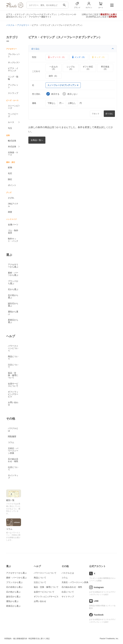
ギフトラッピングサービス (13, 394)
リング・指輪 (13, 78)
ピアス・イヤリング (13, 69)
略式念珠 (12, 141)
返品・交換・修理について (13, 375)
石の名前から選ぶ (14, 587)
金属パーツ (13, 225)
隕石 (10, 179)
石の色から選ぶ (13, 296)
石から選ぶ (13, 289)
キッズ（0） (99, 57)
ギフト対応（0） (88, 68)
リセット (96, 114)
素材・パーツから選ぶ (13, 274)
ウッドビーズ (13, 115)
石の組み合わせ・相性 (13, 460)
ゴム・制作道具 (13, 232)
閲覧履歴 (12, 436)
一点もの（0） (53, 68)
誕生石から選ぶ (13, 305)
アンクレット (13, 86)
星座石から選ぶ (13, 321)
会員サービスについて (13, 385)
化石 (10, 173)
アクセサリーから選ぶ (13, 266)
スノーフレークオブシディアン (63, 85)
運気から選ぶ (13, 313)
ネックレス (13, 62)
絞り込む (73, 49)
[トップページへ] (15, 7)
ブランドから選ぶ (13, 282)
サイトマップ (13, 477)
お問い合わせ (13, 404)
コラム (11, 442)
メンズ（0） (79, 57)
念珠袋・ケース (13, 154)
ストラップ (13, 93)
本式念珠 (12, 147)
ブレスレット (13, 55)
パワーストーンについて (13, 348)
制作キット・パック (13, 240)
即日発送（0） (105, 68)
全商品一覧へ (37, 140)
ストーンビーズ (13, 107)
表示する (53, 94)
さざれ (11, 198)
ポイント (12, 185)
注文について (13, 366)
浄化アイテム (13, 205)
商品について (13, 358)
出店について (13, 468)
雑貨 (10, 212)
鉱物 (10, 167)
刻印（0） (53, 76)
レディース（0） (57, 57)
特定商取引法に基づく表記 (39, 639)
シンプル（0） (71, 68)
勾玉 (10, 128)
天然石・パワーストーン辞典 (13, 451)
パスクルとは (13, 429)
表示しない (70, 94)
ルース (11, 122)
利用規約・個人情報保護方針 (16, 639)
